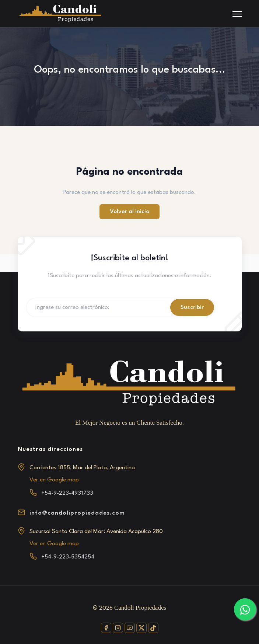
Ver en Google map (54, 480)
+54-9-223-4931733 (67, 493)
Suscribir (192, 307)
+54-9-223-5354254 (68, 557)
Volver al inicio (129, 212)
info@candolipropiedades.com (77, 513)
